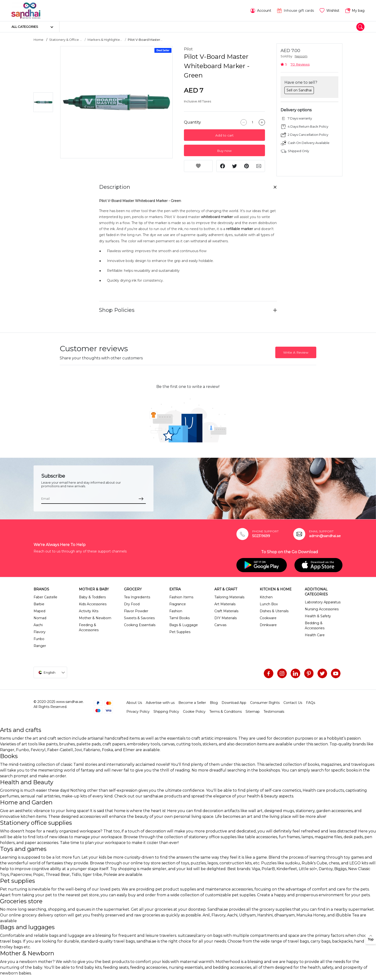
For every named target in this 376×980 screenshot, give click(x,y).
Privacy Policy (138, 712)
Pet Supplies (180, 632)
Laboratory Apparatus (323, 602)
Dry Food (132, 604)
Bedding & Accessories (315, 626)
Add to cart (224, 135)
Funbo (39, 639)
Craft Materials (226, 611)
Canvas (220, 625)
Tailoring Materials (229, 597)
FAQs (311, 703)
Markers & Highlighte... (105, 40)
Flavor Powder (136, 611)
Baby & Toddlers (92, 597)
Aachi (38, 625)
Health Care (315, 635)
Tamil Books (179, 618)
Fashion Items (181, 597)
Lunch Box (269, 604)
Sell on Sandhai (299, 90)
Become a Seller (192, 703)
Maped (39, 611)
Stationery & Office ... (65, 40)
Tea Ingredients (137, 597)
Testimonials (274, 712)
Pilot (188, 49)
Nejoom (301, 56)
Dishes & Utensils (274, 611)
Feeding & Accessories (89, 627)
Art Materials (225, 604)
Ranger (40, 646)
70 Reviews (300, 64)
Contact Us (293, 703)
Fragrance (178, 604)
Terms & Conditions (226, 712)
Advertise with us (160, 703)
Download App (234, 703)
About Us (134, 703)
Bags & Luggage (184, 625)
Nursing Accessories (322, 609)
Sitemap (253, 712)
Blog (214, 703)
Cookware (268, 618)
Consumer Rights (265, 703)
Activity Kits (89, 611)
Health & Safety (318, 616)
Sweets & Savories (139, 618)
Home (38, 40)
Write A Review (296, 352)
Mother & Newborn (95, 618)
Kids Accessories (93, 604)
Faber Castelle (45, 597)
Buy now (224, 151)
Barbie (39, 604)
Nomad (40, 618)
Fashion (176, 611)
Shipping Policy (166, 712)
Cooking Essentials (140, 625)
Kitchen (266, 597)
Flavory (40, 632)
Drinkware (268, 625)
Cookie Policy (194, 712)
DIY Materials (226, 618)
